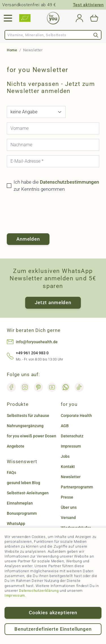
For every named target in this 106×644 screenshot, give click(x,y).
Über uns (69, 507)
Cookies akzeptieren (53, 613)
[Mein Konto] (79, 18)
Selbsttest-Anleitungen (28, 493)
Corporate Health (76, 416)
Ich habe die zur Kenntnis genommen (56, 186)
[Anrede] (36, 112)
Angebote (16, 446)
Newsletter (71, 477)
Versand (68, 518)
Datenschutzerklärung (39, 591)
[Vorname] (53, 128)
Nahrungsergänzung (25, 426)
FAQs (11, 473)
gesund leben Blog (23, 483)
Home (12, 50)
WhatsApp (16, 524)
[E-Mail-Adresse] (53, 161)
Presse (67, 497)
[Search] (96, 35)
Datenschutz (72, 436)
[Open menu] (8, 18)
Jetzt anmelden (53, 302)
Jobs (65, 456)
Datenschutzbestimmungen (69, 182)
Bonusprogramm (22, 513)
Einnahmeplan (20, 503)
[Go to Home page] (53, 18)
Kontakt (68, 467)
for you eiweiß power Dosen (32, 436)
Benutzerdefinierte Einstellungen (53, 629)
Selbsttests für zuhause (28, 416)
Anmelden (28, 239)
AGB (65, 426)
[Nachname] (53, 145)
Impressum (15, 595)
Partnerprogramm (77, 487)
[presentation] (50, 213)
